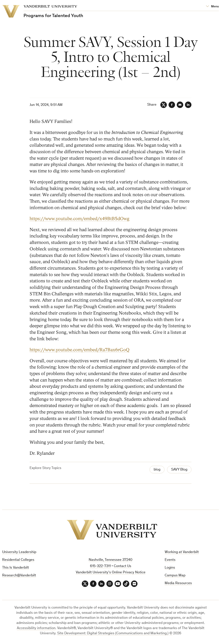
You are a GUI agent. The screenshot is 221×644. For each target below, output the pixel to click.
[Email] (180, 105)
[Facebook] (172, 105)
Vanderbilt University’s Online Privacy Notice (111, 573)
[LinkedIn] (188, 105)
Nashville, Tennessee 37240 (110, 560)
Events (170, 560)
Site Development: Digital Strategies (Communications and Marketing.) (113, 634)
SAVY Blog (179, 470)
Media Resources (178, 583)
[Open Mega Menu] (212, 7)
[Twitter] (164, 105)
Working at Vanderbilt (182, 552)
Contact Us (122, 566)
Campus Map (175, 576)
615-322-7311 (100, 566)
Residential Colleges (18, 560)
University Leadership (19, 552)
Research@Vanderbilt (19, 576)
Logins (170, 568)
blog (157, 470)
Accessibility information (36, 628)
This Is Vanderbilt (16, 568)
